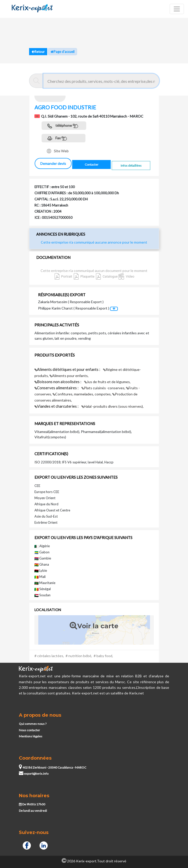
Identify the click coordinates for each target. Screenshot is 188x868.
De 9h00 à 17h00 (32, 804)
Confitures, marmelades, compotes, (82, 394)
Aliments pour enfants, (69, 376)
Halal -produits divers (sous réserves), (112, 406)
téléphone (63, 126)
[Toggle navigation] (177, 9)
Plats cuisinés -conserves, (104, 388)
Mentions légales (31, 736)
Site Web (58, 151)
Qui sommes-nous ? (33, 724)
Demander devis (53, 163)
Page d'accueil (62, 52)
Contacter (92, 164)
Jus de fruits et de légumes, (107, 382)
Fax (57, 138)
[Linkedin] (44, 845)
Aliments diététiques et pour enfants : (68, 369)
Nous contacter (29, 730)
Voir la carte (94, 626)
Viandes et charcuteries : (57, 406)
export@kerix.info (34, 774)
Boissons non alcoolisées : (58, 382)
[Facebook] (27, 845)
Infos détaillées (131, 165)
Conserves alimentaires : (57, 388)
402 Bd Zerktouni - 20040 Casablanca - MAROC (53, 767)
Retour (38, 52)
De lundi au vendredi (33, 811)
